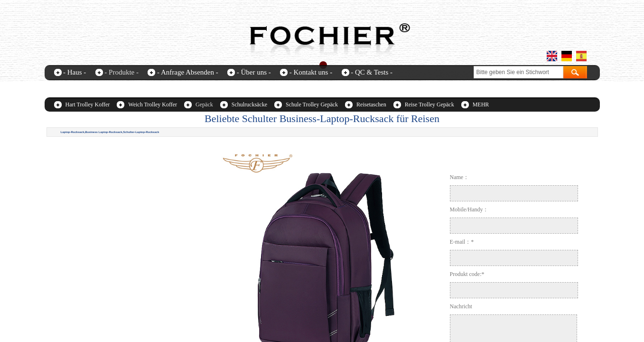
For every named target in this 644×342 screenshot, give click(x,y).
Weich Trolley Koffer (153, 104)
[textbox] (518, 72)
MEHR (481, 104)
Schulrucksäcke (249, 104)
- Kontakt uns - (311, 72)
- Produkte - (121, 72)
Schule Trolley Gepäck (312, 104)
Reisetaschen (371, 104)
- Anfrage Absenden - (188, 72)
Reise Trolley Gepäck (429, 104)
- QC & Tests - (372, 72)
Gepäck (204, 104)
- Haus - (75, 72)
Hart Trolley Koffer (88, 104)
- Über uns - (254, 72)
